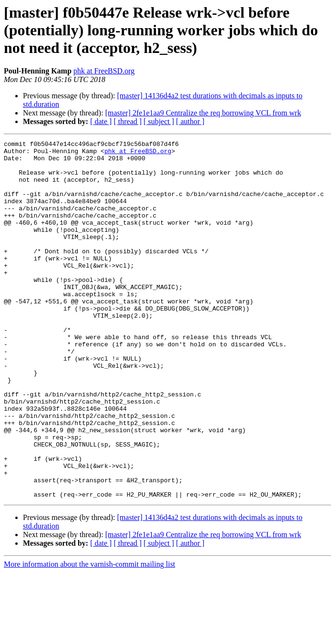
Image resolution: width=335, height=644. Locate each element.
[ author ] (190, 121)
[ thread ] (128, 121)
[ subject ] (159, 121)
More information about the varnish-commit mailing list (89, 636)
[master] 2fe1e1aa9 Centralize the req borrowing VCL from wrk (203, 113)
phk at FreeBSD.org (104, 71)
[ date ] (101, 121)
